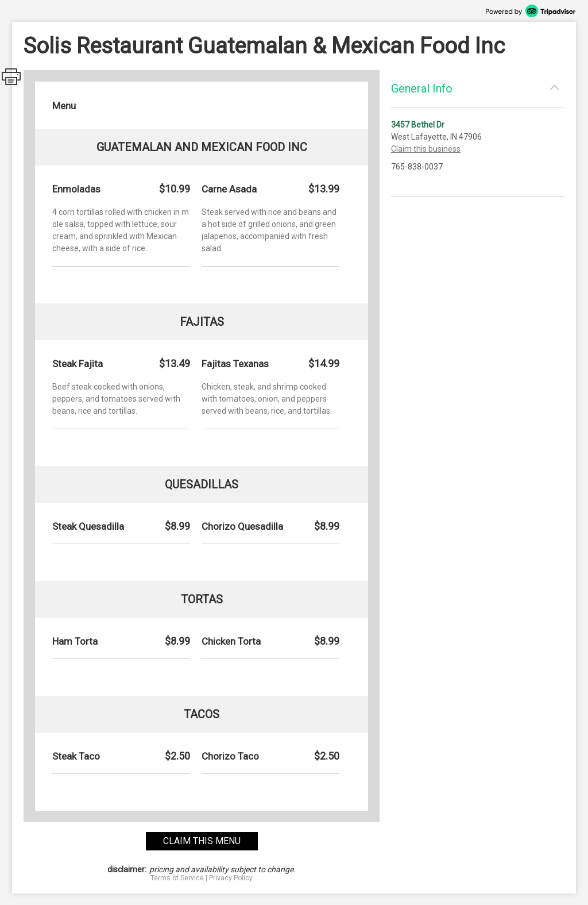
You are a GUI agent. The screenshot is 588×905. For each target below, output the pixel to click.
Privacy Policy (231, 878)
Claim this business (426, 149)
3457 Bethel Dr (418, 125)
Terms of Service (177, 878)
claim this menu (202, 841)
